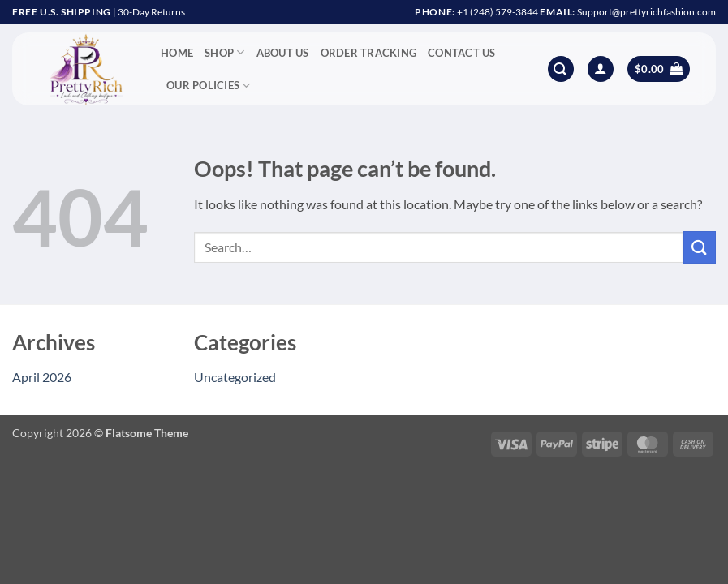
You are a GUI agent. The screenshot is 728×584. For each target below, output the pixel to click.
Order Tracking (369, 53)
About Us (283, 53)
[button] (561, 69)
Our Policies (209, 86)
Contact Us (462, 53)
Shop (224, 52)
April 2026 (42, 377)
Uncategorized (235, 377)
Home (177, 53)
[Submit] (700, 247)
